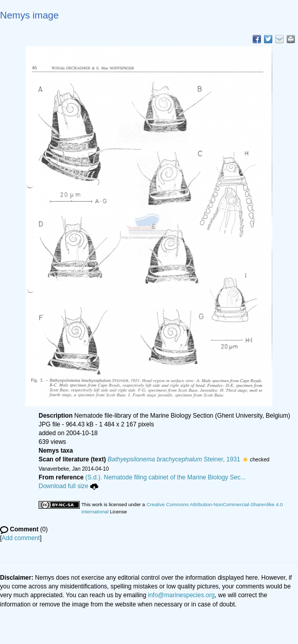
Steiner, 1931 (174, 459)
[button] (245, 459)
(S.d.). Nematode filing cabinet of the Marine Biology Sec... (166, 477)
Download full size (68, 486)
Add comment (21, 538)
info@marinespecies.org (182, 595)
